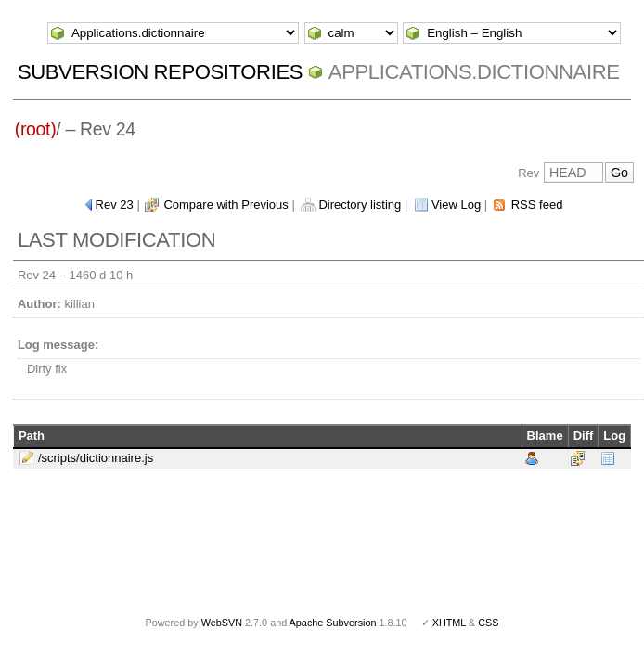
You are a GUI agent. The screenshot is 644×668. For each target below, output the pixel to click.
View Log (456, 205)
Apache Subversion (333, 623)
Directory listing (360, 205)
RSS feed (537, 205)
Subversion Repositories (160, 72)
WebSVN (222, 623)
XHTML (449, 623)
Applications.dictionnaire (474, 72)
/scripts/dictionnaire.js (96, 458)
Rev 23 (115, 205)
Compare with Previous (225, 205)
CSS (488, 623)
